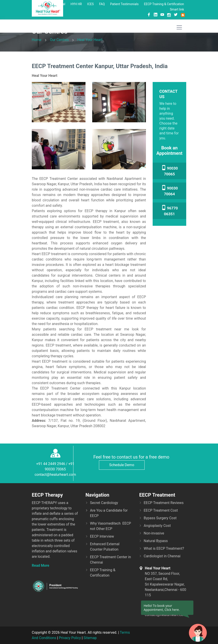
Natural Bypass (156, 541)
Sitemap (90, 638)
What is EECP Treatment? (164, 548)
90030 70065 (170, 171)
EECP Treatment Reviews (164, 503)
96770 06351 (170, 211)
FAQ (102, 4)
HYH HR (76, 4)
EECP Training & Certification (164, 4)
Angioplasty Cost (157, 526)
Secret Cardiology (104, 503)
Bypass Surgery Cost (160, 518)
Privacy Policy (70, 638)
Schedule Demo (122, 465)
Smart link (177, 9)
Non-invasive (154, 533)
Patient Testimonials (124, 4)
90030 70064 (170, 191)
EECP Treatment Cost (161, 510)
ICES (91, 4)
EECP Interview (102, 536)
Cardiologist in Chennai (162, 556)
